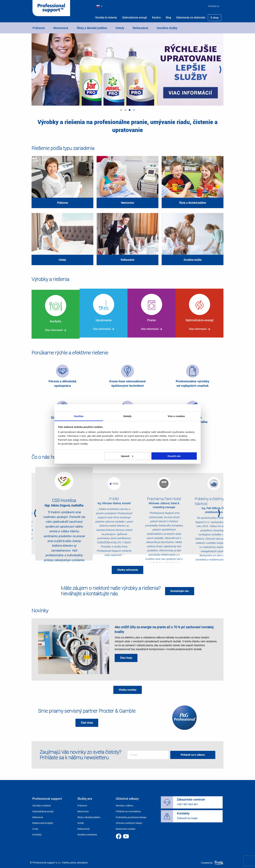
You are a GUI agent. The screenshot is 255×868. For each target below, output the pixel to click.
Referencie (38, 815)
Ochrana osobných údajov (129, 821)
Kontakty (37, 833)
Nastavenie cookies (126, 827)
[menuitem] (212, 6)
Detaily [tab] (127, 416)
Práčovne (39, 28)
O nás (35, 827)
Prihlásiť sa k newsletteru (128, 809)
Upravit (127, 456)
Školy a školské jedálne (92, 28)
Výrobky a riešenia (42, 804)
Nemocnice (61, 28)
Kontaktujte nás (180, 589)
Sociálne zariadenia (87, 833)
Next (220, 70)
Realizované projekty (43, 821)
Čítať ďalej (126, 656)
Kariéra (156, 18)
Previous (35, 70)
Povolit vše (174, 456)
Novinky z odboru (125, 804)
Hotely (120, 28)
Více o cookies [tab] (176, 416)
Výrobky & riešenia (106, 18)
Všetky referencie (127, 568)
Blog (168, 18)
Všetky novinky (128, 688)
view (62, 182)
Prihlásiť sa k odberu (194, 753)
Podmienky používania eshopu (131, 815)
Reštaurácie (141, 28)
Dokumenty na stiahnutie (191, 18)
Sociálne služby (167, 28)
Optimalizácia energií (134, 18)
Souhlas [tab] (79, 416)
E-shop (215, 18)
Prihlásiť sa (214, 6)
